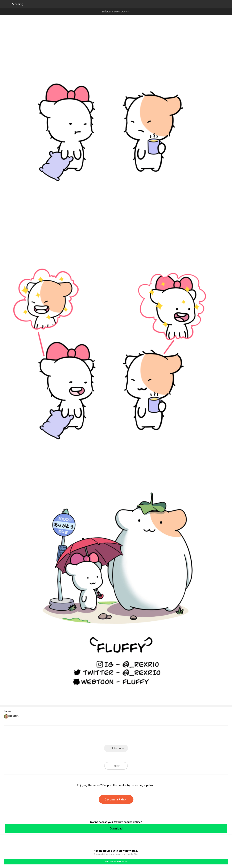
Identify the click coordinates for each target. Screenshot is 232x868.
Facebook (103, 736)
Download (116, 828)
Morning (18, 4)
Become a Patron (116, 799)
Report (116, 766)
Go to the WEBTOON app (116, 862)
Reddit (143, 736)
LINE (89, 736)
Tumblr (129, 736)
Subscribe (117, 748)
